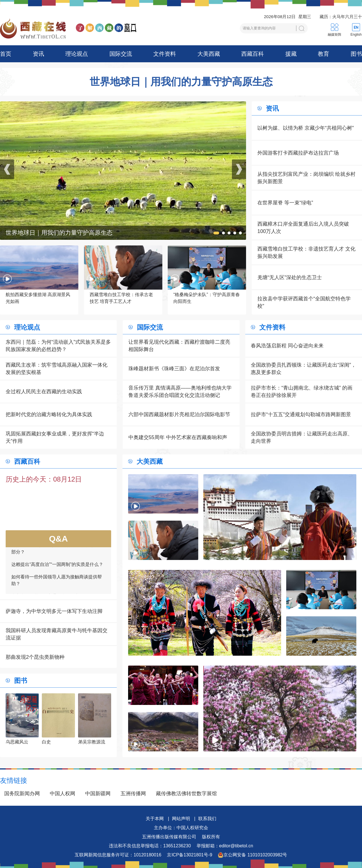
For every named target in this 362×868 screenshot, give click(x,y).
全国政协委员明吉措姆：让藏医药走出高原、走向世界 (302, 437)
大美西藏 (209, 54)
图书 (356, 54)
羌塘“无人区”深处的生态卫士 (290, 277)
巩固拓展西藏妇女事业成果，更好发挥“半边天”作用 (55, 437)
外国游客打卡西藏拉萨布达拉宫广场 (298, 153)
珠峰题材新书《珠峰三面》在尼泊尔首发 (174, 369)
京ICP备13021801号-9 (189, 855)
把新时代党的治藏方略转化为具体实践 (49, 414)
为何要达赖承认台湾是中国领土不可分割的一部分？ (57, 559)
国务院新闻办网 (22, 794)
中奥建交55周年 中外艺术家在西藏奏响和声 (178, 437)
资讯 (38, 54)
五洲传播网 (133, 794)
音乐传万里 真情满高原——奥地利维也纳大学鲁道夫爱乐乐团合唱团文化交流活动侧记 (180, 392)
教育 (324, 54)
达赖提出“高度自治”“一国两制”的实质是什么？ (57, 575)
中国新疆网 (98, 794)
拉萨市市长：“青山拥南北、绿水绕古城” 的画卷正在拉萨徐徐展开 (302, 392)
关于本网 (155, 819)
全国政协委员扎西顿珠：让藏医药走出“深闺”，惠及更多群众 (303, 369)
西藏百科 (253, 54)
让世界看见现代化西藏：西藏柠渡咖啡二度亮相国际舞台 (179, 346)
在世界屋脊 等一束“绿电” (285, 203)
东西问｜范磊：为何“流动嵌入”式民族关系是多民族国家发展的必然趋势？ (58, 346)
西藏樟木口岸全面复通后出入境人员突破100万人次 (303, 228)
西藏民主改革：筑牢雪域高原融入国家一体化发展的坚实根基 (57, 369)
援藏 (291, 54)
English (356, 35)
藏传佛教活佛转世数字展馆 (186, 794)
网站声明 (181, 819)
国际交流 (121, 54)
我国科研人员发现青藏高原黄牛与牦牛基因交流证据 (57, 634)
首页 (6, 54)
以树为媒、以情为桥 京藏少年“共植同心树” (306, 128)
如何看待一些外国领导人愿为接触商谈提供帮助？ (57, 591)
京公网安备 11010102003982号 (252, 855)
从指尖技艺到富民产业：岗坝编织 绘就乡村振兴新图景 (306, 178)
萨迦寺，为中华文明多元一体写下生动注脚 (54, 611)
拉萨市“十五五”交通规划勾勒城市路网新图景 (301, 414)
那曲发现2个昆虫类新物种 (35, 657)
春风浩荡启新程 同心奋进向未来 (287, 346)
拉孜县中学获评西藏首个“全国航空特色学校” (304, 302)
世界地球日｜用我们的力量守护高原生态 (181, 82)
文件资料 (165, 54)
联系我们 (207, 819)
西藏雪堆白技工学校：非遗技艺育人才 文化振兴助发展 (306, 253)
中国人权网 (63, 794)
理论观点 (77, 54)
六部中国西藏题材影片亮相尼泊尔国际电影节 (179, 414)
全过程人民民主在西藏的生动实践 (44, 392)
